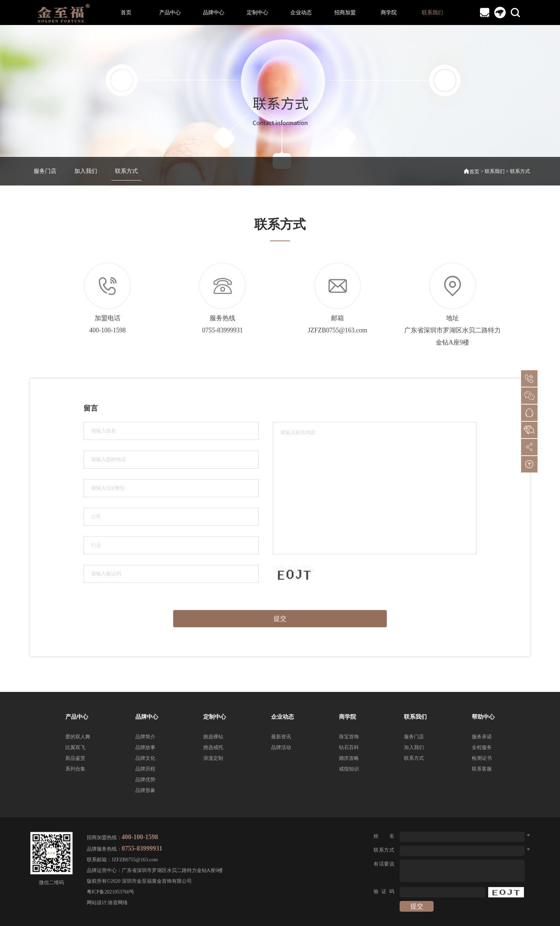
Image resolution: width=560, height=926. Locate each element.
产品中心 (170, 13)
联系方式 (126, 171)
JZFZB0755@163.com (337, 330)
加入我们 (86, 171)
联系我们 (432, 13)
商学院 (389, 13)
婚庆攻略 (349, 758)
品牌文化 (145, 758)
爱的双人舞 (78, 737)
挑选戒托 (213, 747)
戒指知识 (349, 769)
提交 (280, 619)
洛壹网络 (118, 903)
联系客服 (482, 769)
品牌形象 (145, 790)
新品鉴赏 (75, 758)
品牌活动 (281, 747)
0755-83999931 (222, 330)
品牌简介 (145, 737)
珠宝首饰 (349, 737)
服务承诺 (482, 737)
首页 (126, 13)
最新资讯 (281, 737)
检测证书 (482, 758)
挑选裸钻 (213, 737)
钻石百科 (349, 747)
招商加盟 (345, 13)
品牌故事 (145, 747)
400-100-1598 (107, 330)
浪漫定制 (213, 758)
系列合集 (75, 769)
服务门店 (45, 171)
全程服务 (482, 747)
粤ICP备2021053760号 (111, 892)
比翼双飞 (75, 747)
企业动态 (301, 13)
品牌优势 (145, 780)
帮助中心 (483, 717)
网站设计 (97, 903)
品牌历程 (145, 769)
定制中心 (257, 13)
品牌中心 (214, 13)
